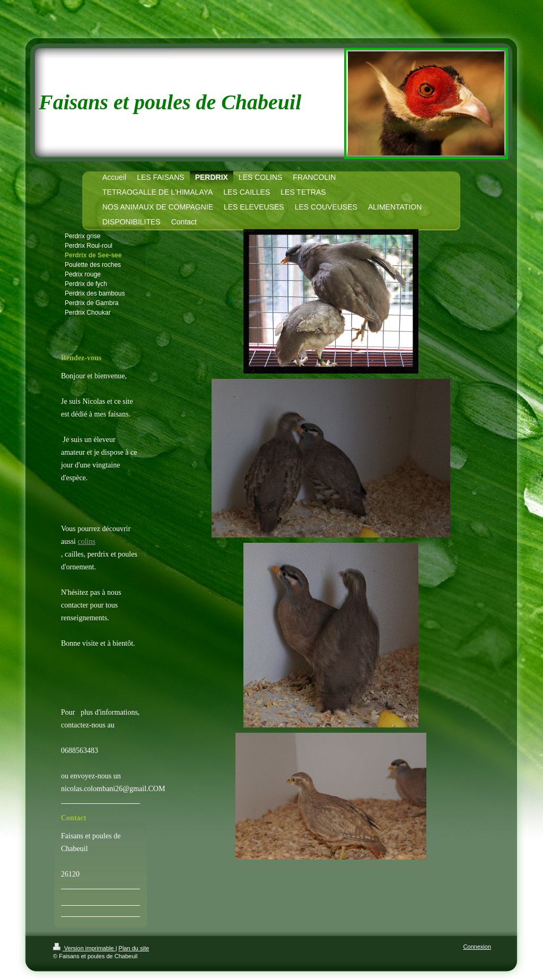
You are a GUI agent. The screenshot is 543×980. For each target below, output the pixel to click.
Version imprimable (84, 948)
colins (87, 541)
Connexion (477, 947)
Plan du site (134, 948)
